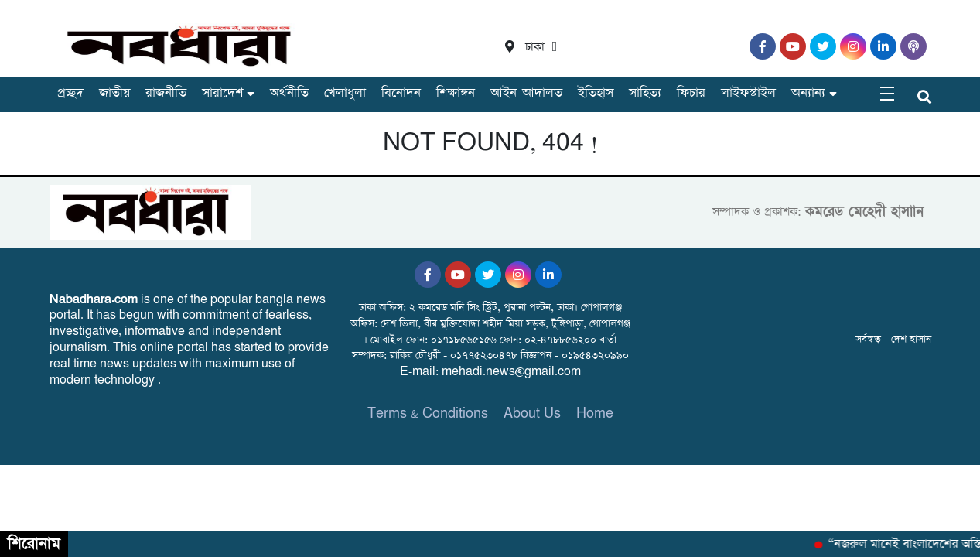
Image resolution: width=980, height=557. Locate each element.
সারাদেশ (222, 93)
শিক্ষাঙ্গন (456, 93)
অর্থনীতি (289, 93)
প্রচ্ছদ (70, 93)
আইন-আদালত (526, 93)
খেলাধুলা (345, 93)
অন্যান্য (808, 93)
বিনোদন (401, 93)
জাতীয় (114, 93)
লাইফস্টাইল (748, 93)
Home (595, 413)
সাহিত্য (645, 93)
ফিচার (691, 93)
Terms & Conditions (428, 413)
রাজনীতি (166, 93)
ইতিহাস (596, 93)
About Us (532, 413)
